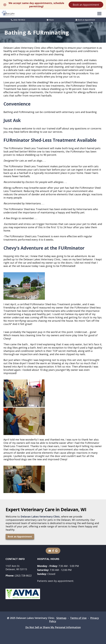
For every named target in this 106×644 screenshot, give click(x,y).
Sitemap (61, 618)
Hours (50, 20)
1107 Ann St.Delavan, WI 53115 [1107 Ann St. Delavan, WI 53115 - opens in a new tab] (16, 568)
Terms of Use (78, 618)
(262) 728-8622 (18, 20)
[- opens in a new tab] (53, 551)
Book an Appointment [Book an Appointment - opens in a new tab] (85, 20)
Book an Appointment (86, 5)
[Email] (50, 551)
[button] (99, 13)
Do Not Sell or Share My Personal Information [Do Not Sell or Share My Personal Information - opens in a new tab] (53, 627)
